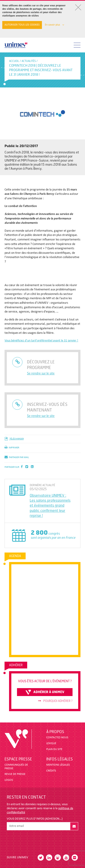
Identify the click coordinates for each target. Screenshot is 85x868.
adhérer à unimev (45, 692)
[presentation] (41, 841)
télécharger (14, 439)
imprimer (12, 448)
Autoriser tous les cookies (22, 25)
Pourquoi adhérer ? (55, 701)
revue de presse (15, 774)
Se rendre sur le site (41, 373)
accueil (14, 61)
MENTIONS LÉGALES (58, 765)
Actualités (29, 61)
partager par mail (17, 458)
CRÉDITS (51, 771)
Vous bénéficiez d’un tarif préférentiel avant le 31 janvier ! (41, 341)
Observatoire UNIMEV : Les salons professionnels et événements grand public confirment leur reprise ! (50, 506)
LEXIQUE (51, 743)
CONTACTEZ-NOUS (57, 737)
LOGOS (9, 780)
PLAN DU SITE (54, 749)
